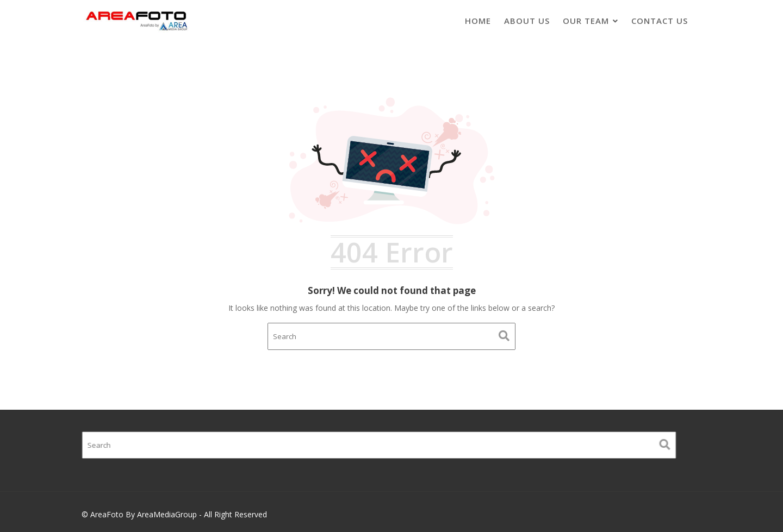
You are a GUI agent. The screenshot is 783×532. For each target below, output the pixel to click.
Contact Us (660, 21)
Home (478, 21)
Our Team (586, 21)
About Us (527, 21)
